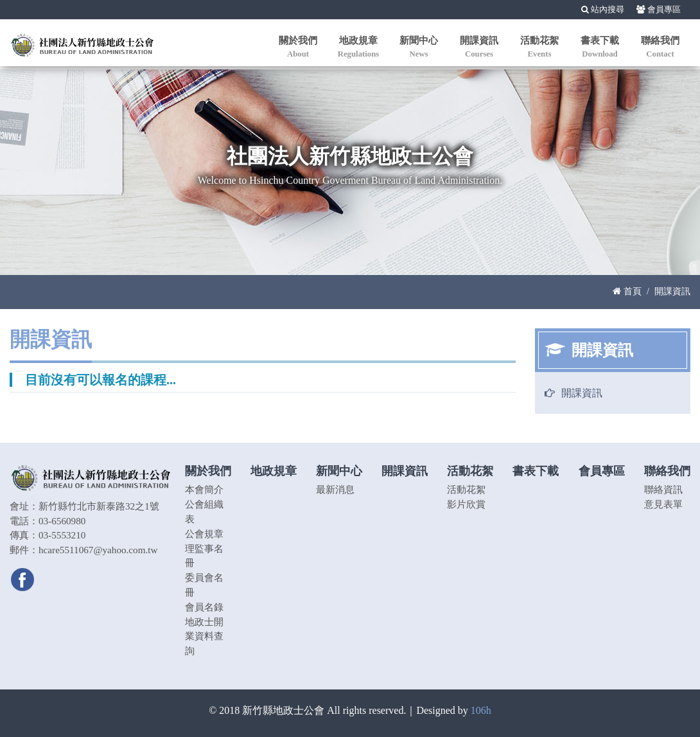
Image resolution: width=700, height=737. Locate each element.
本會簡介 (204, 489)
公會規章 (204, 534)
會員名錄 (204, 607)
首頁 (627, 291)
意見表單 (663, 504)
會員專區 (659, 10)
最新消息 (335, 489)
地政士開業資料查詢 (204, 636)
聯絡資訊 (663, 489)
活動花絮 (466, 489)
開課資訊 (582, 393)
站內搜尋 (603, 10)
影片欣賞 (466, 504)
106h (481, 710)
